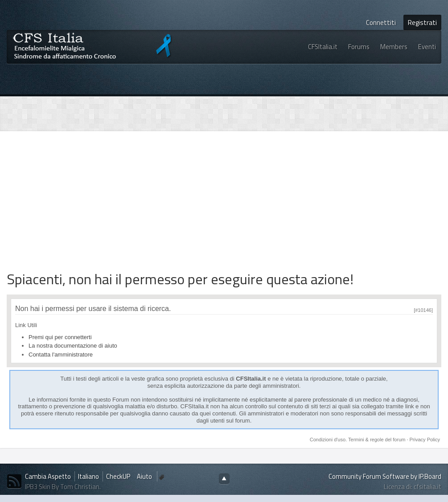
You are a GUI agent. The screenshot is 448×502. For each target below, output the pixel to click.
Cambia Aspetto (48, 476)
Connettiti (381, 23)
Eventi (427, 47)
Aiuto (145, 476)
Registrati (422, 23)
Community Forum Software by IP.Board (385, 476)
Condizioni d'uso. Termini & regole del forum (358, 440)
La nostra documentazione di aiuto (73, 346)
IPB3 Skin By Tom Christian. (63, 487)
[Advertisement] (119, 200)
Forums (359, 47)
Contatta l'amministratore (61, 355)
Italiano (88, 476)
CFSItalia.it (323, 47)
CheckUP (118, 476)
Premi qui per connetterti (60, 337)
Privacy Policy (425, 440)
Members (394, 47)
